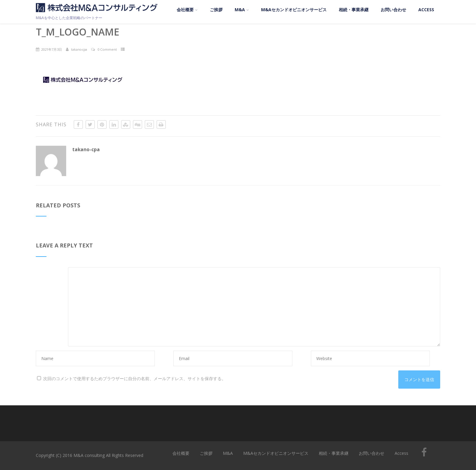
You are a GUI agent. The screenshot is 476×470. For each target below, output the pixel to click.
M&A (242, 10)
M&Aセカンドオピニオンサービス (294, 10)
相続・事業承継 (354, 10)
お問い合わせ (393, 10)
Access (426, 10)
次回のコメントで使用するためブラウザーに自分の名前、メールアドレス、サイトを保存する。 (134, 378)
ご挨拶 (216, 10)
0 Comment (107, 49)
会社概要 (187, 10)
